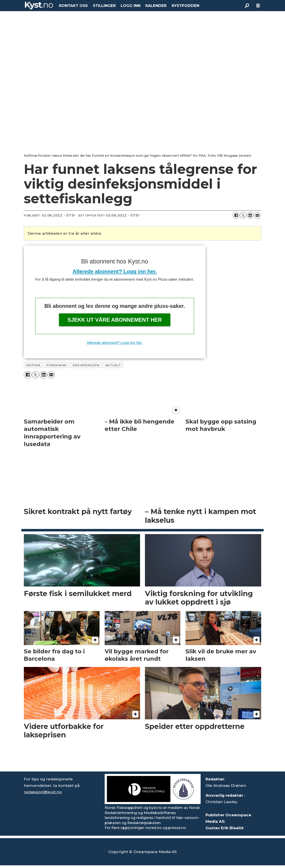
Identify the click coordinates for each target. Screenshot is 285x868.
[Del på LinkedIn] (250, 215)
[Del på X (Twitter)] (243, 215)
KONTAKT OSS (73, 6)
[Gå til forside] (39, 6)
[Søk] (247, 6)
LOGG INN (131, 6)
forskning (57, 365)
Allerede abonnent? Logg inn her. (115, 271)
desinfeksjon (86, 365)
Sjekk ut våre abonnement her (115, 320)
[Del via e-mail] (257, 215)
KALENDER (156, 6)
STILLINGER (104, 6)
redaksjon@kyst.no (43, 792)
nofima (33, 365)
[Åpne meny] (258, 6)
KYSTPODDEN (185, 6)
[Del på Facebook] (236, 215)
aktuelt (113, 365)
